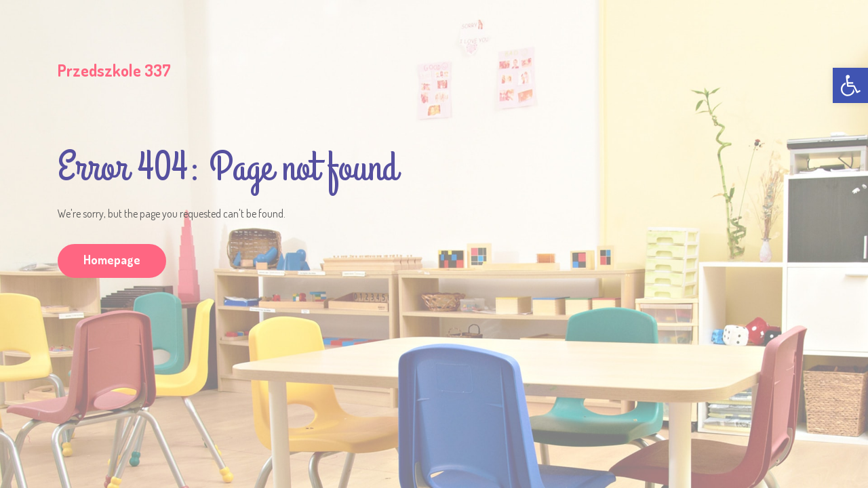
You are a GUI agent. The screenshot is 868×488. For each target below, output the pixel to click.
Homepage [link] (112, 260)
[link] (850, 85)
